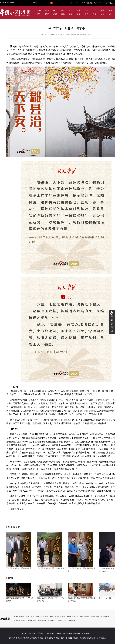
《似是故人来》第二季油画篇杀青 (19, 568)
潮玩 (55, 10)
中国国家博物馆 (20, 621)
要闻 (39, 10)
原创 (47, 10)
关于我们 (25, 633)
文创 (79, 14)
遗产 (87, 14)
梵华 (71, 10)
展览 (55, 14)
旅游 (110, 10)
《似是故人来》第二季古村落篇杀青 (51, 568)
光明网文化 (62, 621)
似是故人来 (14, 527)
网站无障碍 (112, 324)
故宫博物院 (85, 616)
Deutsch (84, 3)
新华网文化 (32, 621)
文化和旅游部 (19, 616)
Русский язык (99, 3)
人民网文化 (42, 621)
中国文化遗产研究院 (57, 616)
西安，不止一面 (105, 598)
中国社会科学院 (73, 616)
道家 (71, 14)
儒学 (63, 10)
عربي (113, 3)
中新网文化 (52, 621)
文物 (87, 10)
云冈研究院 (105, 616)
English (71, 3)
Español (107, 3)
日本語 (90, 3)
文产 (95, 10)
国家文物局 (30, 616)
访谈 (102, 14)
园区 (110, 14)
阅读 (63, 14)
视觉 (39, 14)
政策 (95, 14)
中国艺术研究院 (42, 616)
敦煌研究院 (95, 616)
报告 (102, 10)
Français (78, 3)
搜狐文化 (72, 621)
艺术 (79, 10)
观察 (47, 14)
